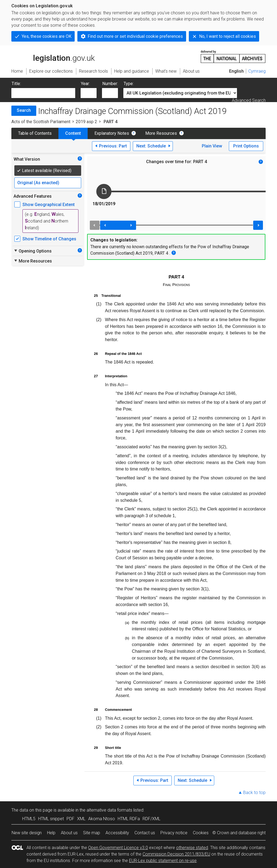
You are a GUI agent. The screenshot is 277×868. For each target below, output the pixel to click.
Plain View (212, 146)
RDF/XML (151, 819)
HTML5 (29, 819)
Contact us (145, 833)
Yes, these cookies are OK (47, 36)
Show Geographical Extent (49, 205)
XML (81, 819)
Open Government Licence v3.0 (118, 848)
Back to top (254, 793)
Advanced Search (249, 100)
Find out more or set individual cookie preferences (135, 36)
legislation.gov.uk (53, 56)
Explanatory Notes (112, 133)
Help (51, 833)
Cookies (201, 833)
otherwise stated (192, 848)
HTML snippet (51, 819)
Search (24, 110)
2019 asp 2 (86, 122)
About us (69, 833)
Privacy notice (174, 833)
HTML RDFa (129, 819)
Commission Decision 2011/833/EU (176, 854)
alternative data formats (109, 810)
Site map (92, 833)
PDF (70, 819)
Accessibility (117, 833)
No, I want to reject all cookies (227, 36)
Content (73, 133)
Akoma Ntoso (102, 819)
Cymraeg (257, 71)
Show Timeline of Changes (49, 239)
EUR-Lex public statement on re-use (163, 861)
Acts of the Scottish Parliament (41, 122)
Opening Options (33, 251)
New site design (27, 833)
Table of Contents (35, 133)
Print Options (246, 146)
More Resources (161, 133)
